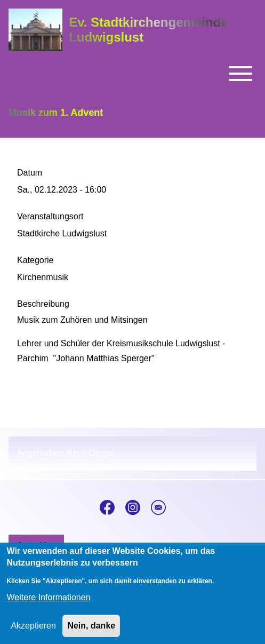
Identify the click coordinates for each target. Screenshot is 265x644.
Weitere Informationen (48, 605)
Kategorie (35, 260)
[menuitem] (36, 546)
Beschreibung (43, 304)
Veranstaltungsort (50, 216)
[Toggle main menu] (132, 74)
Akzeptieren (33, 633)
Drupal (102, 453)
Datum (30, 173)
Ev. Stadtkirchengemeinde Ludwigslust (148, 30)
